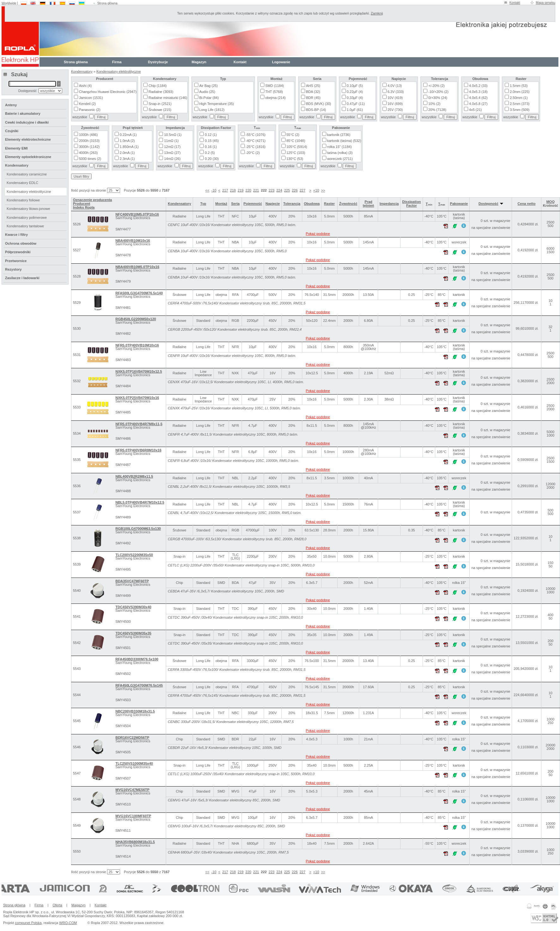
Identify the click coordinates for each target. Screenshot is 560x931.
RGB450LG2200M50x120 (135, 319)
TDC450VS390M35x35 (133, 633)
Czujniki (12, 131)
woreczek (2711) (340, 159)
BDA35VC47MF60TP (132, 581)
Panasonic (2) (90, 110)
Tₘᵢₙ (429, 204)
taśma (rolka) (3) (340, 153)
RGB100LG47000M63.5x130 (138, 529)
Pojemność (253, 204)
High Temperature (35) (217, 104)
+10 (316, 190)
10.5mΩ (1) (173, 135)
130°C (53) (295, 159)
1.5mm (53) (519, 86)
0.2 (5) (210, 153)
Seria (235, 204)
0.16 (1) (211, 147)
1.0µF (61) (355, 110)
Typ (203, 204)
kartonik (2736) (339, 135)
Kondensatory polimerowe (27, 217)
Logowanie (281, 62)
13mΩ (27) (172, 153)
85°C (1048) (296, 141)
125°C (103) (296, 153)
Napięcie (273, 204)
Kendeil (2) (87, 104)
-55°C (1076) (256, 135)
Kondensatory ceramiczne (27, 174)
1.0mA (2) (127, 141)
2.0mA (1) (127, 153)
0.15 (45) (212, 141)
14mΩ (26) (172, 159)
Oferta (57, 905)
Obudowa (312, 204)
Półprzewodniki (18, 252)
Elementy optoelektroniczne (28, 157)
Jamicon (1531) (91, 98)
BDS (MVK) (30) (319, 104)
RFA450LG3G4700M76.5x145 (139, 685)
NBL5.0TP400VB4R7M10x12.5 (140, 502)
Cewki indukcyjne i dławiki (27, 122)
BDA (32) (313, 92)
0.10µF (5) (355, 86)
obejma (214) (276, 98)
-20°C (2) (253, 153)
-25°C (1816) (256, 147)
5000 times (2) (90, 159)
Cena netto (527, 204)
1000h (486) (88, 135)
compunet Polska (28, 923)
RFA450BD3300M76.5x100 (137, 659)
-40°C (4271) (256, 141)
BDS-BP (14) (316, 110)
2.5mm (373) (520, 104)
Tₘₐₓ (442, 204)
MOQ (551, 202)
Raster (329, 204)
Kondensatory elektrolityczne (119, 71)
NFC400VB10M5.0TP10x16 (137, 214)
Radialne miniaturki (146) (168, 98)
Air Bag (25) (209, 86)
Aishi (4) (85, 86)
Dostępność (491, 204)
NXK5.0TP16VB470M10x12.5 (138, 371)
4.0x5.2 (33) (478, 86)
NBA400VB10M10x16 (132, 241)
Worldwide (9, 3)
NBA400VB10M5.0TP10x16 (137, 267)
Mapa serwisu (545, 3)
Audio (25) (207, 92)
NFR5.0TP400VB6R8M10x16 (138, 450)
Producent (81, 204)
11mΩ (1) (171, 141)
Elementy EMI (16, 148)
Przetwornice (16, 261)
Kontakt (515, 3)
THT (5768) (274, 92)
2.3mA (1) (127, 159)
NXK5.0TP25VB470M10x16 (137, 398)
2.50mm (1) (519, 98)
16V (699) (395, 104)
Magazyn (199, 62)
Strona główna (107, 3)
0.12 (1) (211, 135)
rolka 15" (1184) (340, 147)
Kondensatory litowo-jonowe (28, 209)
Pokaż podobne (318, 234)
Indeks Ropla (84, 207)
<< (207, 190)
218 (233, 190)
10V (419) (395, 98)
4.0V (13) (395, 86)
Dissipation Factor (411, 204)
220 (248, 190)
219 (241, 190)
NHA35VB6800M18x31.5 (135, 842)
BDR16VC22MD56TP (132, 738)
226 (295, 190)
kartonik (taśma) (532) (344, 141)
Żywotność (348, 204)
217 (225, 190)
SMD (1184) (275, 86)
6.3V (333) (396, 92)
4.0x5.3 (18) (478, 92)
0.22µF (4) (355, 92)
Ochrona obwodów (21, 243)
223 (272, 190)
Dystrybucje (158, 62)
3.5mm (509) (520, 110)
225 (287, 190)
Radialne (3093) (161, 92)
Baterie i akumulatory (23, 113)
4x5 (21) (475, 110)
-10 (214, 190)
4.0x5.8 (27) (478, 104)
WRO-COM (68, 923)
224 (279, 190)
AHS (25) (313, 86)
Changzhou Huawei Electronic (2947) (108, 92)
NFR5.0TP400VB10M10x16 (137, 345)
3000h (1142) (89, 147)
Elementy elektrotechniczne (28, 139)
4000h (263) (88, 153)
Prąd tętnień (369, 204)
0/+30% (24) (438, 98)
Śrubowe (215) (160, 110)
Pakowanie (459, 204)
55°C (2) (293, 135)
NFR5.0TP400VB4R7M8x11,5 (139, 424)
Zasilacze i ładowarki (22, 278)
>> (323, 190)
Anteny (11, 105)
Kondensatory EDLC (22, 183)
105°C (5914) (297, 147)
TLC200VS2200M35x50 (134, 555)
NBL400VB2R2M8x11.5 (134, 476)
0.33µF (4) (355, 98)
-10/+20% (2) (438, 92)
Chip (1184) (157, 86)
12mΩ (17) (172, 147)
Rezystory (13, 269)
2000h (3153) (89, 141)
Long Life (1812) (212, 110)
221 (256, 190)
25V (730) (395, 110)
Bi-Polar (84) (209, 98)
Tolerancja (292, 204)
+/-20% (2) (437, 86)
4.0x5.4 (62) (478, 98)
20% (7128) (437, 110)
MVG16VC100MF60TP (133, 816)
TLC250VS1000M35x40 (134, 763)
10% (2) (434, 104)
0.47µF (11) (356, 104)
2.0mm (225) (520, 92)
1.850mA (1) (129, 147)
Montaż (221, 204)
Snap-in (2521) (160, 104)
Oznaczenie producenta (92, 200)
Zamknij (377, 13)
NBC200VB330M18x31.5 (135, 711)
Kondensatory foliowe (23, 200)
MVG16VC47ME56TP (132, 790)
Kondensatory (82, 71)
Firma (117, 62)
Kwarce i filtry (16, 235)
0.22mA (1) (128, 135)
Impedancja (389, 204)
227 (302, 190)
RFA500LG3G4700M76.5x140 (139, 293)
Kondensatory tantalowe (25, 226)
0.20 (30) (212, 159)
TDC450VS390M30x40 (133, 607)
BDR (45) (313, 98)
